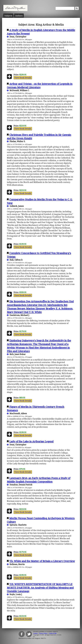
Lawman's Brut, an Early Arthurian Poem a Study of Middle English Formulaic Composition (39, 480)
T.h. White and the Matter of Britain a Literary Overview (42, 561)
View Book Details (23, 78)
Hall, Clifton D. (15, 260)
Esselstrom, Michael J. (18, 315)
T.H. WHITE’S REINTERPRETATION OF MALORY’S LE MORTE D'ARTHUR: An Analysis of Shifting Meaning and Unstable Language (40, 588)
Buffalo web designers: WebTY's (37, 638)
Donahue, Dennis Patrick (20, 485)
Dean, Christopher (17, 37)
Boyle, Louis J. (15, 594)
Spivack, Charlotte (17, 525)
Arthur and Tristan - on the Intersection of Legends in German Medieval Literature (40, 85)
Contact (35, 633)
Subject (8, 16)
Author (19, 16)
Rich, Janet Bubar (16, 354)
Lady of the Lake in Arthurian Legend (31, 441)
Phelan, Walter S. (16, 141)
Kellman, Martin (16, 564)
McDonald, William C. (18, 90)
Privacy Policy (43, 633)
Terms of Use (53, 633)
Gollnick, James (15, 206)
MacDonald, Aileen (17, 413)
